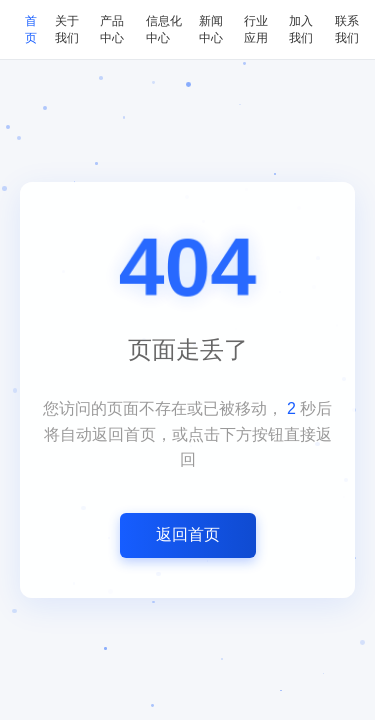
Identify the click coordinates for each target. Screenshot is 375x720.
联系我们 (347, 29)
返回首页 (188, 534)
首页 (31, 29)
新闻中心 (211, 29)
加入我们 (301, 29)
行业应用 (256, 29)
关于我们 (67, 29)
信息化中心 (164, 29)
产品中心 (112, 29)
